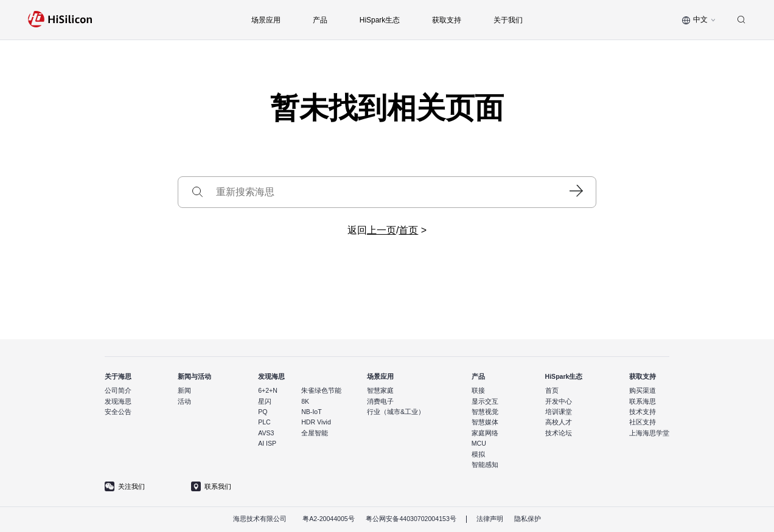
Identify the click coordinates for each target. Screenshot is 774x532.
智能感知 (485, 465)
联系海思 (643, 401)
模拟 (478, 454)
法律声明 (490, 519)
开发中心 (559, 401)
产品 (478, 376)
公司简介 (118, 390)
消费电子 (380, 401)
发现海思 (118, 401)
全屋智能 (315, 433)
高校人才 (559, 422)
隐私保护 (528, 519)
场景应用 (380, 376)
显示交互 (485, 401)
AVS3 (266, 433)
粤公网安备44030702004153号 (411, 519)
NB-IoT (312, 412)
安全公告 (118, 412)
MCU (479, 443)
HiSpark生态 (564, 376)
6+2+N (268, 390)
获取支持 (643, 376)
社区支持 (643, 422)
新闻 (184, 390)
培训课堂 (559, 412)
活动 (184, 401)
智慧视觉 (485, 412)
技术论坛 (559, 433)
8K (305, 401)
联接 (478, 390)
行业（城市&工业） (396, 412)
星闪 (265, 401)
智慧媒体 (485, 422)
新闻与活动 (194, 376)
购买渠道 (643, 390)
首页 (408, 230)
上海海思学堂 (649, 433)
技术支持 (643, 412)
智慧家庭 (380, 390)
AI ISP (267, 443)
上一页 (382, 230)
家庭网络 (485, 433)
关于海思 (118, 376)
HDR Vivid (316, 422)
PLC (264, 422)
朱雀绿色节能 (321, 390)
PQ (263, 412)
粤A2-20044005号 (329, 519)
